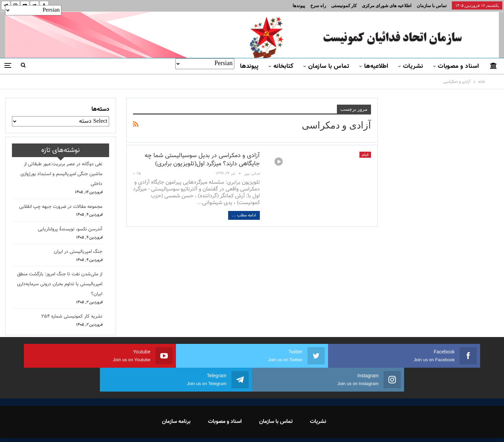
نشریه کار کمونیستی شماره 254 (72, 317)
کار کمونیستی (344, 6)
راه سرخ (318, 6)
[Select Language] (205, 64)
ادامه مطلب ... (244, 215)
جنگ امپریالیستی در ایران (78, 252)
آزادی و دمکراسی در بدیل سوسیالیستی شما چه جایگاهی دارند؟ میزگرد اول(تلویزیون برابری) (202, 160)
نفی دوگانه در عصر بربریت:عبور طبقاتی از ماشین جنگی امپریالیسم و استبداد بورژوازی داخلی (61, 174)
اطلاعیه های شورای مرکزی (387, 6)
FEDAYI (237, 428)
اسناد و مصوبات (458, 66)
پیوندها (299, 6)
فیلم (365, 155)
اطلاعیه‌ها (376, 66)
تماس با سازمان (432, 6)
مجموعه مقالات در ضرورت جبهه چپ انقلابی (61, 207)
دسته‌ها (100, 109)
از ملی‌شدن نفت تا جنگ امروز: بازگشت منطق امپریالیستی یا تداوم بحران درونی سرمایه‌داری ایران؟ (60, 284)
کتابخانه (284, 66)
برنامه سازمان (176, 398)
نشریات (413, 66)
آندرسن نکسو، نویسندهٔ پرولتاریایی (70, 229)
